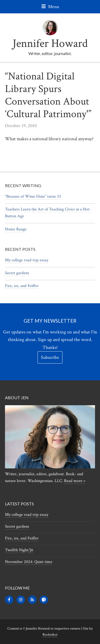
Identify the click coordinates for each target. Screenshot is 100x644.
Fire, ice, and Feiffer (22, 286)
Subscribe (50, 357)
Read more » (75, 481)
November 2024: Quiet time (29, 562)
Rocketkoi (50, 635)
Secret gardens (17, 273)
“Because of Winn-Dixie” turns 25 (33, 196)
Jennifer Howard (50, 43)
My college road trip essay (27, 260)
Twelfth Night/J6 (19, 550)
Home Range (16, 229)
